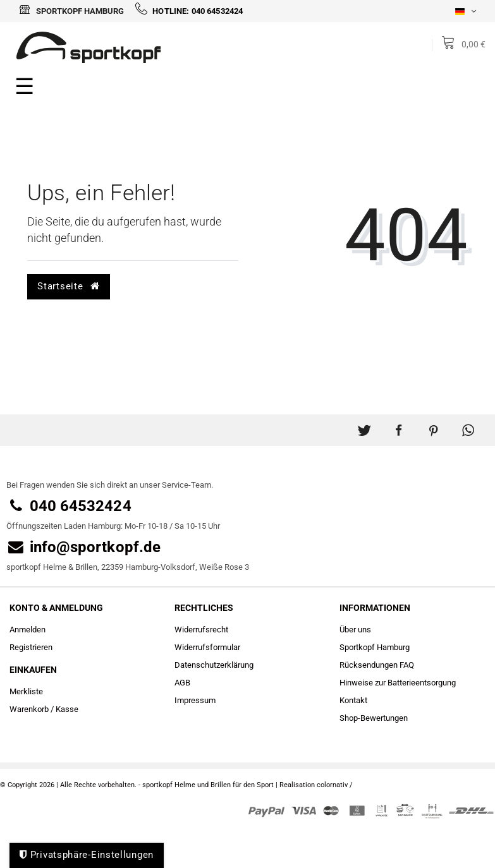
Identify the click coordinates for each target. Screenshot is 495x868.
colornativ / (335, 785)
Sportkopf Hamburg (71, 11)
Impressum (195, 700)
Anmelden (27, 630)
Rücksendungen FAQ (377, 665)
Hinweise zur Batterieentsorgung (398, 683)
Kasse (67, 709)
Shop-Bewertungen (374, 718)
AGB (182, 683)
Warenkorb (29, 709)
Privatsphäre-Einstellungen (87, 855)
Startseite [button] (68, 286)
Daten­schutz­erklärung (214, 665)
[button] (364, 425)
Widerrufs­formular (207, 647)
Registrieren (31, 647)
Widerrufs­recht (201, 630)
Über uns (355, 630)
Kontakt (353, 700)
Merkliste (26, 691)
